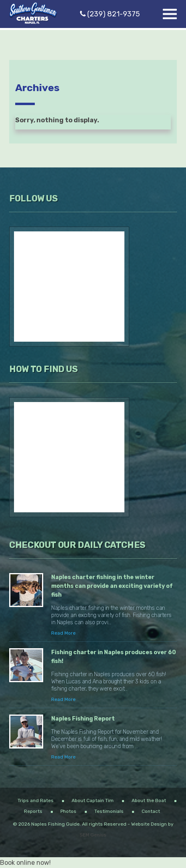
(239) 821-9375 (110, 14)
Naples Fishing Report (83, 719)
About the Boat (149, 800)
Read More (63, 633)
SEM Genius (93, 835)
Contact (151, 811)
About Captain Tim (93, 800)
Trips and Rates (36, 800)
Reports (33, 811)
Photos (68, 811)
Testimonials (109, 811)
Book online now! (25, 863)
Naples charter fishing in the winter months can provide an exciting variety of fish (112, 586)
